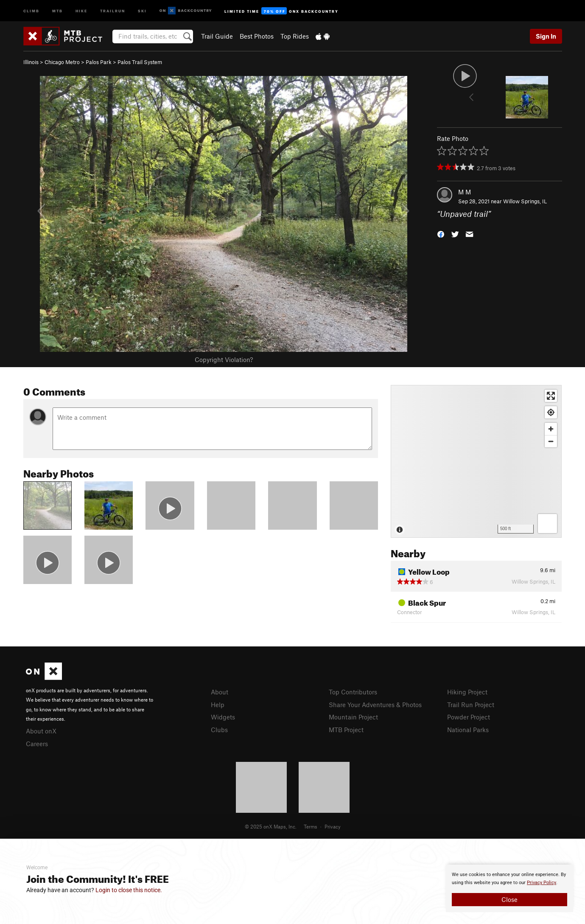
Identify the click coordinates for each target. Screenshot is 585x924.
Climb (31, 10)
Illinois (31, 62)
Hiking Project (467, 692)
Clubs (219, 730)
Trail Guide (217, 36)
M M (465, 192)
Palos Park (99, 62)
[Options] (547, 524)
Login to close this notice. (129, 890)
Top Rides (295, 36)
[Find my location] (551, 412)
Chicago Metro (62, 62)
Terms (311, 826)
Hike (81, 10)
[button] (441, 234)
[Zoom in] (551, 429)
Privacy (333, 826)
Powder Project (469, 717)
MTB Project (346, 730)
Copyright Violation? (224, 359)
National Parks (468, 730)
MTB (57, 10)
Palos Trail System (140, 62)
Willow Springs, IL (525, 201)
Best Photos (257, 36)
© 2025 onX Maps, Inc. (271, 826)
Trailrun (113, 10)
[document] (509, 888)
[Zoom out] (551, 441)
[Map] (476, 461)
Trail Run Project (471, 705)
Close (509, 899)
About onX (41, 731)
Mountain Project (353, 717)
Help (218, 705)
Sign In (546, 36)
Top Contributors (353, 692)
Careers (37, 744)
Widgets (223, 717)
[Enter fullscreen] (551, 396)
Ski (142, 10)
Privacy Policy (542, 883)
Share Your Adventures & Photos (375, 705)
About (220, 692)
